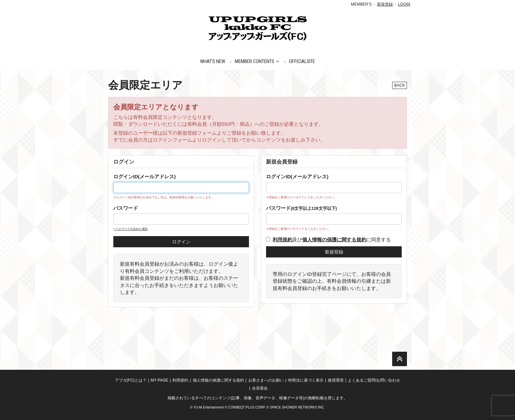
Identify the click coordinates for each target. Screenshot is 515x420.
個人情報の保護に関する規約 (218, 380)
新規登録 (385, 4)
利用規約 (180, 380)
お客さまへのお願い (266, 380)
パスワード (126, 208)
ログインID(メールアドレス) (145, 177)
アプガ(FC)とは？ (131, 380)
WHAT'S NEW (213, 61)
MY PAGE (160, 380)
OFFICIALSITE (302, 61)
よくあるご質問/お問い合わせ (374, 380)
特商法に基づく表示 (306, 380)
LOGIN (404, 4)
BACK (400, 85)
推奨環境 (336, 380)
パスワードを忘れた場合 (131, 229)
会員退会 (260, 388)
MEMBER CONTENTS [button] (257, 61)
